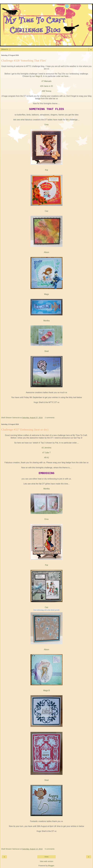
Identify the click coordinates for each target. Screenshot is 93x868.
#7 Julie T (46, 453)
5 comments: (50, 849)
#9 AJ (46, 458)
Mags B (39, 76)
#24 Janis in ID (47, 86)
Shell (46, 351)
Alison (46, 252)
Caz (46, 211)
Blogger (51, 866)
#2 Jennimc (47, 448)
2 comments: (50, 418)
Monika (46, 321)
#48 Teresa (46, 91)
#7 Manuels (46, 81)
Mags (47, 294)
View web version (46, 861)
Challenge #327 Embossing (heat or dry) (25, 430)
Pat (46, 170)
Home (46, 857)
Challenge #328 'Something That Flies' (24, 61)
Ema (47, 125)
